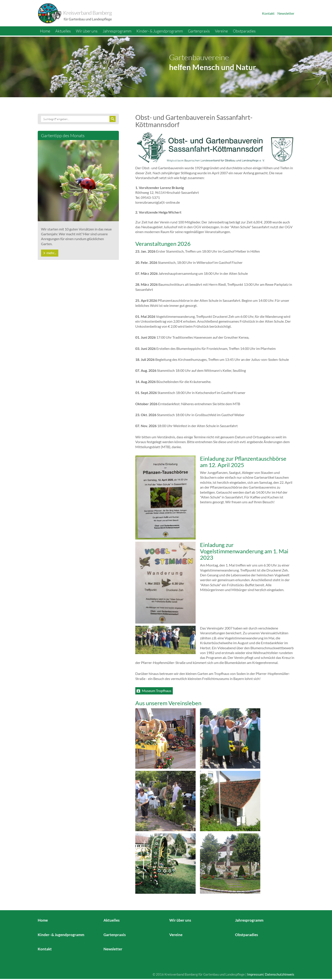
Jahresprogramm (117, 31)
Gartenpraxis (199, 31)
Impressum (255, 974)
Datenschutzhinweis (280, 974)
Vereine (221, 31)
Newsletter (286, 13)
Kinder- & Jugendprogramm (160, 31)
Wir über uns (87, 31)
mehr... (51, 253)
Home (45, 31)
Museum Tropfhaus (157, 691)
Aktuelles (63, 31)
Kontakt (268, 13)
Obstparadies (244, 31)
